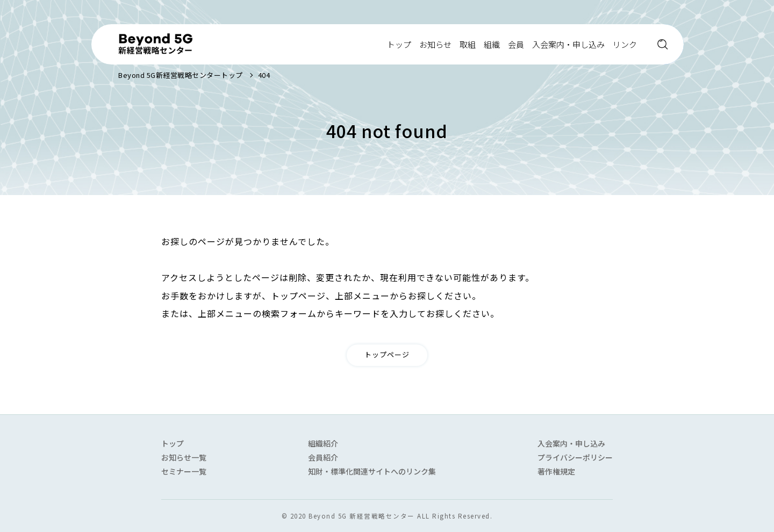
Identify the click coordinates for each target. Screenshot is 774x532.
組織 (492, 44)
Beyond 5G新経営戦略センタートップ (181, 75)
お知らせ (435, 44)
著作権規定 (556, 471)
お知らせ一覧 (184, 457)
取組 (468, 44)
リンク (625, 44)
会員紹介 (323, 457)
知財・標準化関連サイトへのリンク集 (372, 471)
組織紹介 (323, 443)
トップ (399, 44)
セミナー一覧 (184, 471)
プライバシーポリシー (575, 457)
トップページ (387, 354)
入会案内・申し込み (568, 44)
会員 (516, 44)
